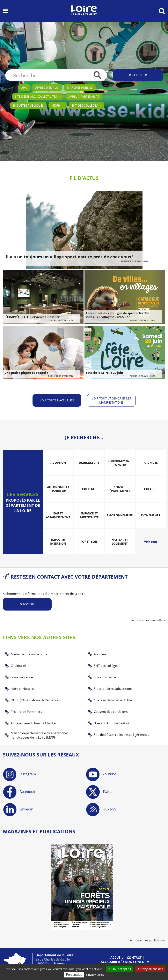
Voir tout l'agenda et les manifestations (111, 400)
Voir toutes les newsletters (148, 620)
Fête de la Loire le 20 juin (105, 373)
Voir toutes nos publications (147, 940)
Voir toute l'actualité (57, 400)
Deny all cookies (150, 969)
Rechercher (138, 75)
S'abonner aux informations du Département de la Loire (44, 594)
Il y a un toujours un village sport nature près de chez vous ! (70, 257)
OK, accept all (119, 969)
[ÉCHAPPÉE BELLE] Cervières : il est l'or (32, 317)
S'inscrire (27, 604)
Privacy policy (95, 975)
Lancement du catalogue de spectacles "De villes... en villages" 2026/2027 (118, 315)
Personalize (74, 975)
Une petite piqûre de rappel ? (26, 373)
